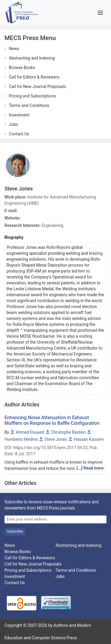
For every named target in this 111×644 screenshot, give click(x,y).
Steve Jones (56, 439)
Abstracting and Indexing (32, 58)
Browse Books (22, 68)
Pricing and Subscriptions (32, 96)
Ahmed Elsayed (30, 432)
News (14, 49)
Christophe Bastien (68, 432)
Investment (19, 115)
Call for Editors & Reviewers (34, 77)
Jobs (13, 124)
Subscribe (15, 531)
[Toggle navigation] (100, 13)
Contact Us (19, 134)
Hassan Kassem (89, 439)
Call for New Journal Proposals (37, 86)
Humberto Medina (21, 439)
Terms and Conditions (29, 105)
